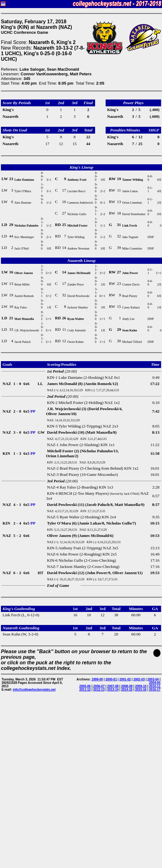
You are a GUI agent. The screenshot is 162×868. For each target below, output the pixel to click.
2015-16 (141, 690)
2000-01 (111, 679)
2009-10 (141, 686)
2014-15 (127, 690)
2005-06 (85, 686)
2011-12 (85, 690)
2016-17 (155, 690)
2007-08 (113, 686)
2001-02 (125, 679)
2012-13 (99, 690)
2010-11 (155, 686)
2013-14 (113, 690)
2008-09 (127, 686)
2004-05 (155, 683)
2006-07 (99, 686)
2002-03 (139, 679)
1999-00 (97, 679)
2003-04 (153, 679)
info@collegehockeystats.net (34, 690)
